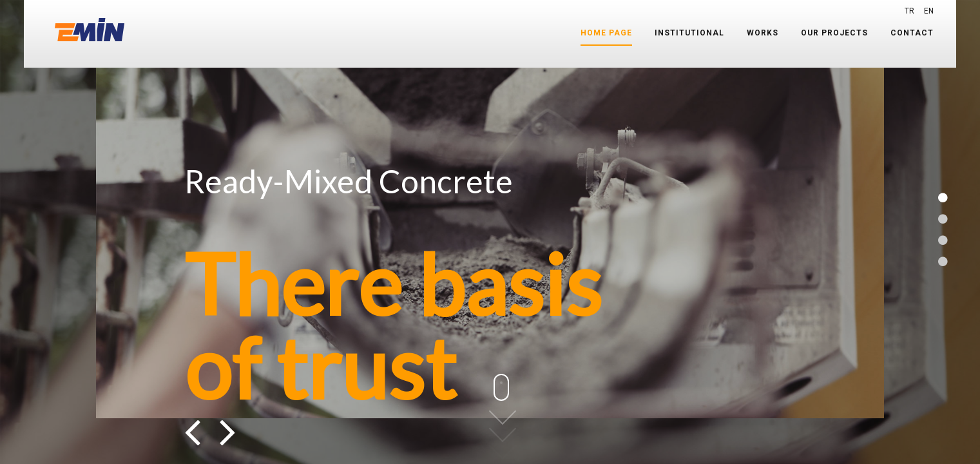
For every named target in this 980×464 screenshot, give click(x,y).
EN (929, 11)
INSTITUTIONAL (689, 33)
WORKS (763, 33)
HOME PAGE (606, 33)
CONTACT (912, 33)
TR (909, 11)
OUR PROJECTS (834, 33)
